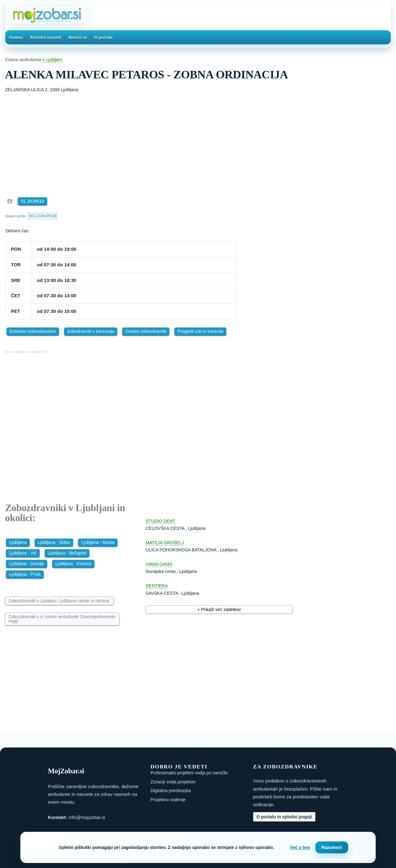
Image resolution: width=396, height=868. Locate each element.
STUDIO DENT (160, 521)
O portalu (103, 37)
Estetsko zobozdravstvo (33, 331)
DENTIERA (157, 586)
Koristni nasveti (46, 37)
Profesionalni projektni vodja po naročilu (189, 773)
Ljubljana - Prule (25, 574)
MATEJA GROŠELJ (165, 543)
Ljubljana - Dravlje (27, 564)
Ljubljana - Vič (23, 553)
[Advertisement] (198, 140)
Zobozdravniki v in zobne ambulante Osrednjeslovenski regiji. (62, 619)
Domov (16, 37)
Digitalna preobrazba (171, 791)
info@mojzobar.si (87, 817)
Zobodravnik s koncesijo (91, 331)
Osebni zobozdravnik (146, 331)
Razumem (332, 847)
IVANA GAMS (159, 564)
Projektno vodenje (168, 800)
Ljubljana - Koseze (73, 564)
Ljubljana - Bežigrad (67, 553)
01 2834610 (33, 201)
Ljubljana (18, 542)
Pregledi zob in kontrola (200, 331)
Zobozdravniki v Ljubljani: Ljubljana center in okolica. (59, 601)
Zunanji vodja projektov (173, 782)
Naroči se (78, 37)
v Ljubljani (52, 60)
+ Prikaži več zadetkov (219, 609)
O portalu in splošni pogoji (284, 817)
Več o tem (300, 847)
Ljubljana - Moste (98, 542)
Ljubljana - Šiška (54, 542)
